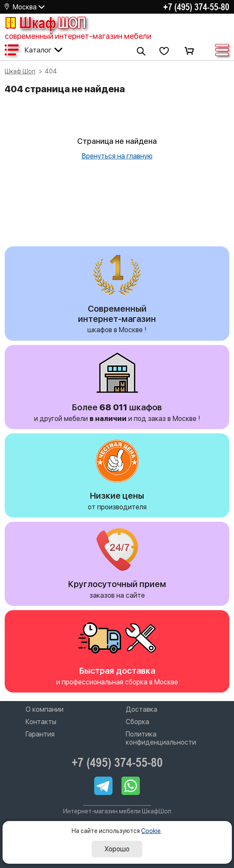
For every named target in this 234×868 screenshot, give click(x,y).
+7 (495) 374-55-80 (196, 7)
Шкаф (45, 23)
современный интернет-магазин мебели (78, 36)
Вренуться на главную (117, 156)
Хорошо (117, 849)
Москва (25, 7)
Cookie (151, 831)
